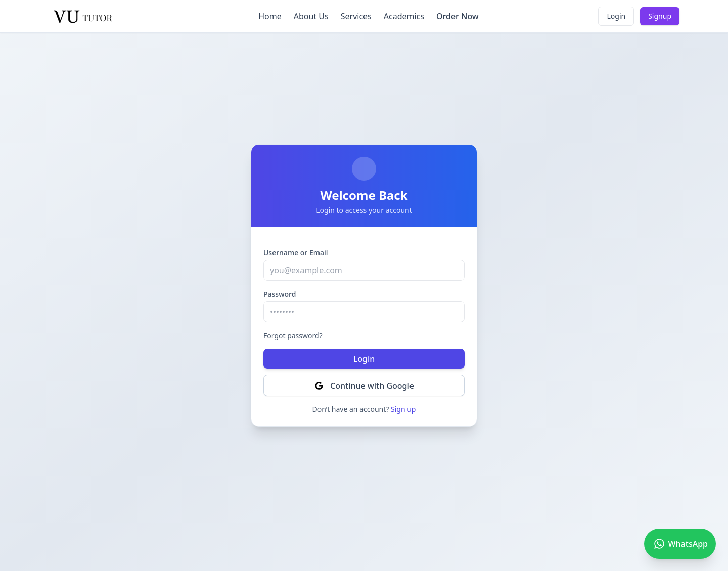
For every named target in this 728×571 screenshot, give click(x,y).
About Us (311, 16)
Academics (404, 16)
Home (270, 16)
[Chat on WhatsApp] (680, 544)
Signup (660, 16)
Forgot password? (293, 335)
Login (616, 16)
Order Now (458, 16)
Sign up (403, 409)
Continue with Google (364, 386)
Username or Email (296, 252)
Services (356, 16)
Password (280, 294)
